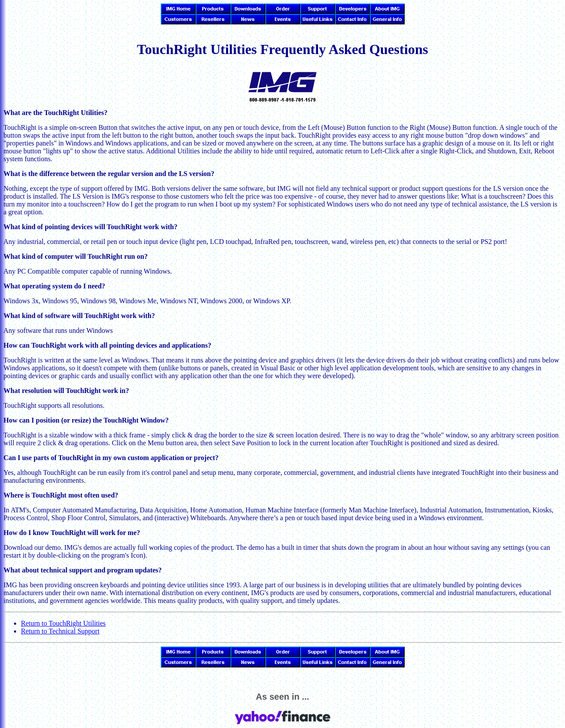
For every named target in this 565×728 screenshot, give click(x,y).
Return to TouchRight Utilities (63, 623)
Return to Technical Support (60, 631)
